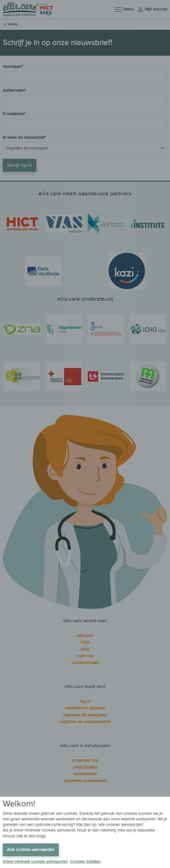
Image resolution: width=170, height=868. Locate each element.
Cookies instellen (85, 862)
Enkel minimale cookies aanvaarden (35, 862)
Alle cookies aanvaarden (31, 850)
